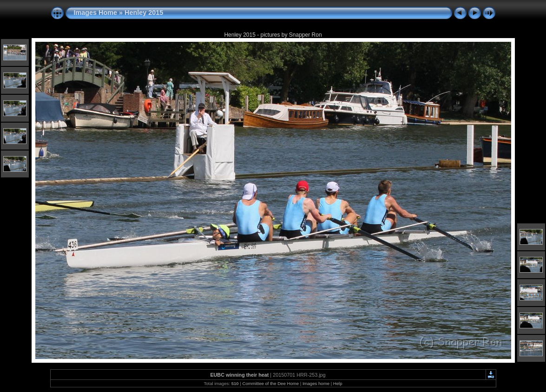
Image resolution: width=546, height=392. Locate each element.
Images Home (96, 13)
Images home (316, 383)
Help (338, 383)
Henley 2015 (144, 13)
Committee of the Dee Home (270, 383)
